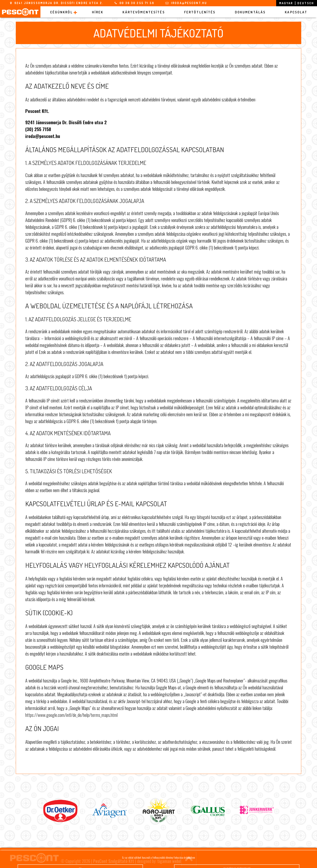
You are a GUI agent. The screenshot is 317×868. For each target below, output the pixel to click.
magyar (286, 3)
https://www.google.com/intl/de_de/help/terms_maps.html (71, 715)
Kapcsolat (296, 12)
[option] (60, 811)
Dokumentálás (250, 12)
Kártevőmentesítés (144, 12)
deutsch (306, 3)
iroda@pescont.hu (189, 3)
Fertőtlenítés (200, 12)
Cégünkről (61, 12)
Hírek (98, 12)
